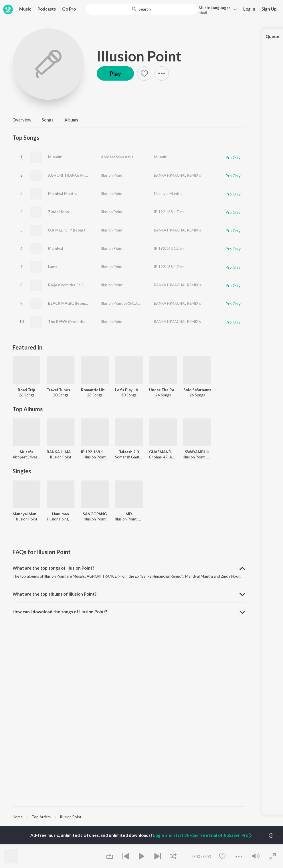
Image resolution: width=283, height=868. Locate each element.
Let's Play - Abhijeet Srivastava (129, 390)
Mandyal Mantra (63, 193)
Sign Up (269, 9)
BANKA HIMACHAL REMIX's (177, 175)
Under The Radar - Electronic (163, 390)
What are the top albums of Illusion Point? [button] (55, 594)
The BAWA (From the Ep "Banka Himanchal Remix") (93, 322)
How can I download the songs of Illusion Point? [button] (60, 612)
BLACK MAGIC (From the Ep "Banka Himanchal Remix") (97, 303)
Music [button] (25, 9)
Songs (48, 120)
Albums (71, 120)
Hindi (203, 13)
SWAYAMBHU (197, 452)
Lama (53, 267)
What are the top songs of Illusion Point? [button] (53, 568)
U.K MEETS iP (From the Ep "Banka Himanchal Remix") (96, 230)
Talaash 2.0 (129, 452)
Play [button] (115, 73)
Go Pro (69, 9)
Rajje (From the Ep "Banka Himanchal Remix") (88, 285)
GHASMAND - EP (163, 452)
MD (129, 514)
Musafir (55, 157)
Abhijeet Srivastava (117, 157)
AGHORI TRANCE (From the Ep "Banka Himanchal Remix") (99, 175)
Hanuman (61, 514)
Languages (215, 8)
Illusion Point (139, 56)
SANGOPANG (95, 514)
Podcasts (47, 9)
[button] (216, 10)
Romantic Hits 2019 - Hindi (95, 390)
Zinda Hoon (59, 212)
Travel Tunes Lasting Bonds (61, 390)
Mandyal (56, 248)
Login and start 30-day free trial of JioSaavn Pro (203, 835)
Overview (22, 120)
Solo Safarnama (197, 390)
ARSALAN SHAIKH (139, 303)
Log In (249, 9)
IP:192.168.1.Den (169, 212)
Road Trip (26, 390)
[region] (129, 817)
